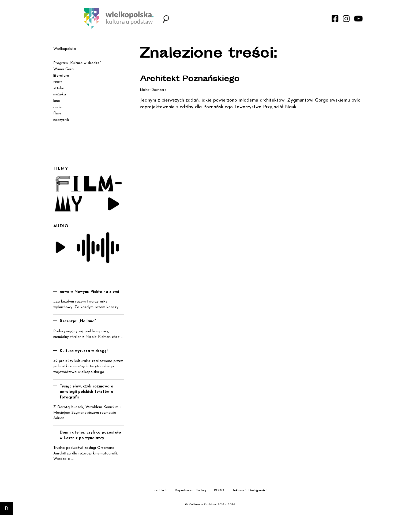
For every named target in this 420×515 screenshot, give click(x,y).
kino (57, 101)
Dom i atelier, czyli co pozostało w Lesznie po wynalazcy (90, 435)
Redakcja (161, 490)
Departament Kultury (191, 490)
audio (58, 107)
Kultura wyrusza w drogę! (84, 351)
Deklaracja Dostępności (249, 490)
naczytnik (61, 120)
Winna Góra (63, 69)
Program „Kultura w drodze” (77, 63)
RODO (219, 490)
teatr (58, 82)
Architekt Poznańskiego (190, 80)
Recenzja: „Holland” (78, 321)
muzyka (60, 94)
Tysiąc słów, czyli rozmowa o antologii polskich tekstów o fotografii (87, 392)
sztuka (59, 88)
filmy (57, 113)
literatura (61, 76)
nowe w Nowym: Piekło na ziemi (89, 292)
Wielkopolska (65, 49)
